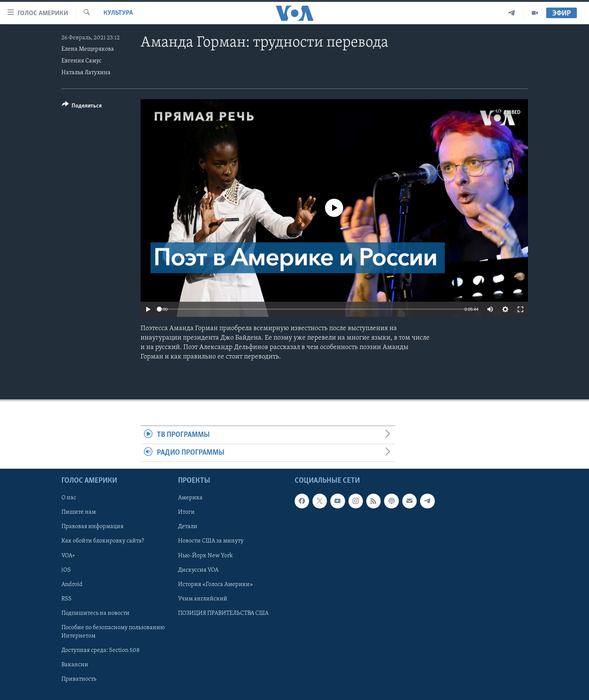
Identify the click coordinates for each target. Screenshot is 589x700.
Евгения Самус (81, 61)
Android (72, 585)
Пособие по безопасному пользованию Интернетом (113, 632)
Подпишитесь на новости (95, 613)
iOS (66, 570)
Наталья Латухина (86, 73)
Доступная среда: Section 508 (101, 650)
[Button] (82, 107)
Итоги (186, 513)
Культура (118, 13)
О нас (69, 498)
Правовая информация (92, 527)
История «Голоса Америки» (216, 585)
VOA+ (68, 556)
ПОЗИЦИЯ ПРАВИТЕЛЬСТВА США (223, 613)
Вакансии (75, 665)
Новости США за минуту (211, 541)
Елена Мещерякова (88, 49)
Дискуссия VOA (198, 570)
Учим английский (203, 599)
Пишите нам (79, 513)
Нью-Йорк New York (205, 556)
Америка (190, 498)
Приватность (79, 679)
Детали (188, 527)
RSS (66, 599)
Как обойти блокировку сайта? (103, 541)
